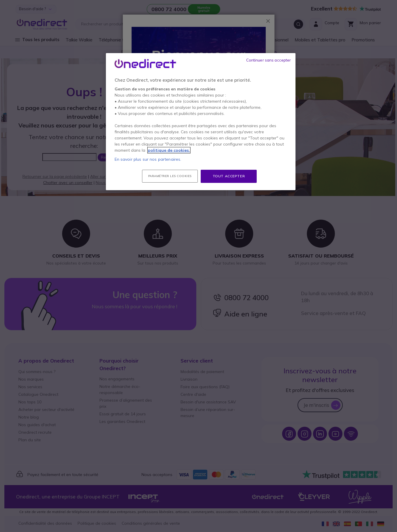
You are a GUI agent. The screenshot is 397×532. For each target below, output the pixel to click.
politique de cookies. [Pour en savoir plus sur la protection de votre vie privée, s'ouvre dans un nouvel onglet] (169, 150)
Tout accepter (229, 176)
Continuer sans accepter (269, 60)
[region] (201, 122)
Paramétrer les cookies (170, 176)
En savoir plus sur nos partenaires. (148, 159)
